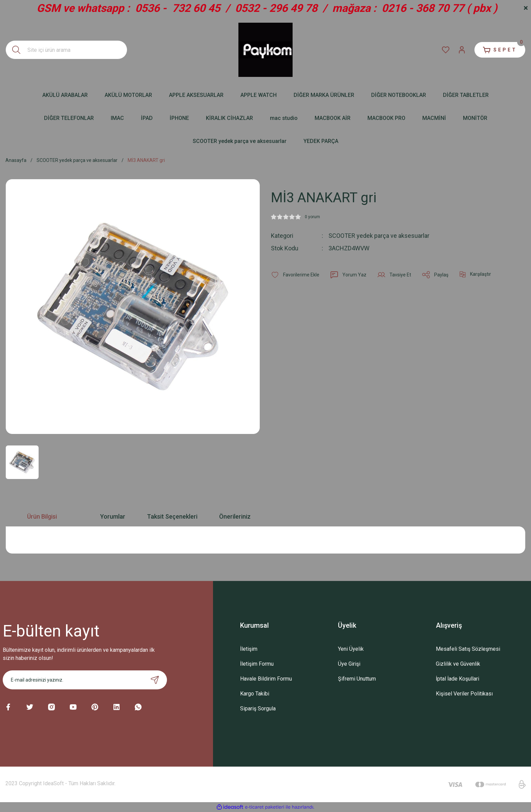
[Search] (66, 50)
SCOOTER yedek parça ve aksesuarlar (379, 236)
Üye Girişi (349, 664)
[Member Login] (462, 50)
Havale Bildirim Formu (266, 679)
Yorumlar (113, 516)
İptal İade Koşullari (458, 679)
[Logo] (265, 50)
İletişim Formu (257, 664)
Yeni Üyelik (351, 649)
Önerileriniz (235, 516)
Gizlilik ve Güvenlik (458, 664)
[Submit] (155, 680)
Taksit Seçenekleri (172, 516)
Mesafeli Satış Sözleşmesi (468, 649)
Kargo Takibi (255, 694)
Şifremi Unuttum (357, 679)
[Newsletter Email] (85, 680)
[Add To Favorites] (295, 275)
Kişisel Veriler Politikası (464, 694)
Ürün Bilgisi (42, 516)
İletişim (249, 649)
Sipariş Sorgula (258, 709)
